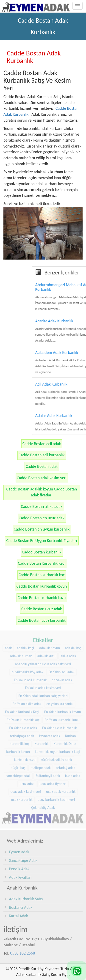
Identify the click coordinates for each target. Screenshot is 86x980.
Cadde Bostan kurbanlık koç (42, 575)
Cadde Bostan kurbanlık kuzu (42, 598)
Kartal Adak (18, 916)
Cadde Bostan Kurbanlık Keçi (42, 563)
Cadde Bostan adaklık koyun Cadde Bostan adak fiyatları (42, 492)
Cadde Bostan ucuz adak (42, 609)
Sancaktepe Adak (23, 860)
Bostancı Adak (21, 907)
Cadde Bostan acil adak (42, 444)
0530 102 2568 (23, 953)
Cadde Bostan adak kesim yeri (42, 478)
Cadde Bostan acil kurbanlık (42, 455)
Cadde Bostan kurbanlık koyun (42, 586)
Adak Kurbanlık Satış (26, 899)
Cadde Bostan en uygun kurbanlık (42, 529)
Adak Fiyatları (20, 877)
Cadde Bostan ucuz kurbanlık (42, 620)
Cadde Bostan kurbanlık (42, 552)
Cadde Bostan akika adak (42, 506)
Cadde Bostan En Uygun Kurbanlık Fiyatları (42, 541)
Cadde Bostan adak (42, 466)
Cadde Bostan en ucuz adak (42, 518)
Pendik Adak (19, 869)
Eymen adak (19, 852)
